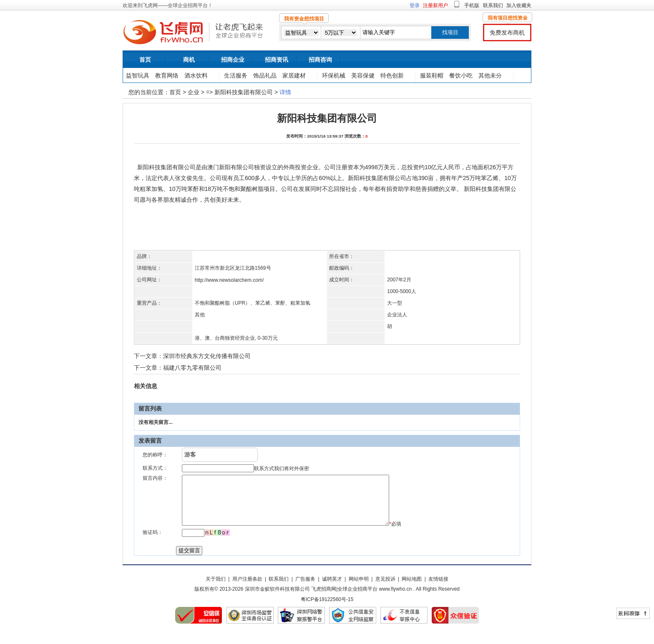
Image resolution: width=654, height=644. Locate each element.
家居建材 (294, 75)
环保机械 (334, 75)
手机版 (472, 5)
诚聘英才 (332, 589)
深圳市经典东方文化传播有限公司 (207, 356)
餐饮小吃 (461, 75)
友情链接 (438, 589)
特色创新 (392, 75)
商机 (189, 60)
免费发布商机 (507, 33)
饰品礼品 (265, 75)
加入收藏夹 (519, 5)
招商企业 (233, 60)
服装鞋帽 (432, 75)
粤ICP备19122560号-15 (327, 609)
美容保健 (363, 75)
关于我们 (216, 589)
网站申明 (359, 589)
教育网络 (167, 75)
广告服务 (305, 589)
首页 (145, 60)
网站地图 (412, 589)
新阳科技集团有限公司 (244, 92)
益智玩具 (138, 75)
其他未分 (490, 75)
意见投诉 (385, 589)
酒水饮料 (196, 75)
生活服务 (236, 75)
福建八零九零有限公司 (192, 368)
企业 (194, 92)
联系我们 (493, 5)
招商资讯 (277, 60)
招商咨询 (320, 60)
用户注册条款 (247, 589)
